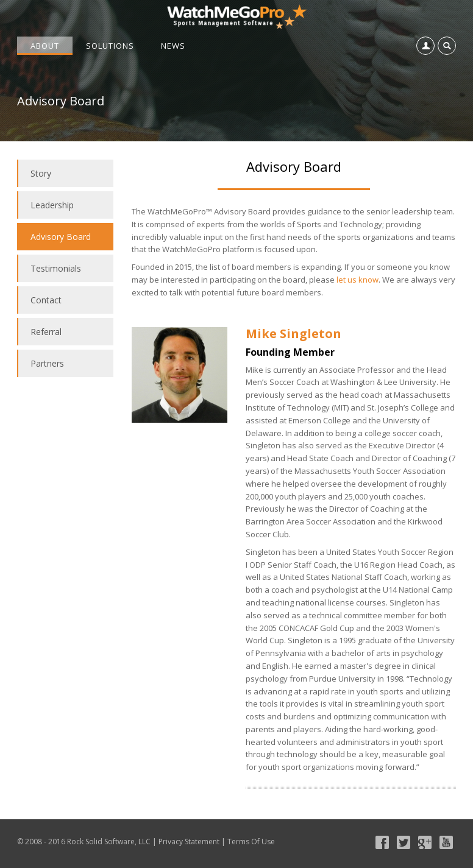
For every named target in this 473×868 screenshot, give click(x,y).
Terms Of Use (251, 842)
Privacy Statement (189, 842)
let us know (357, 280)
